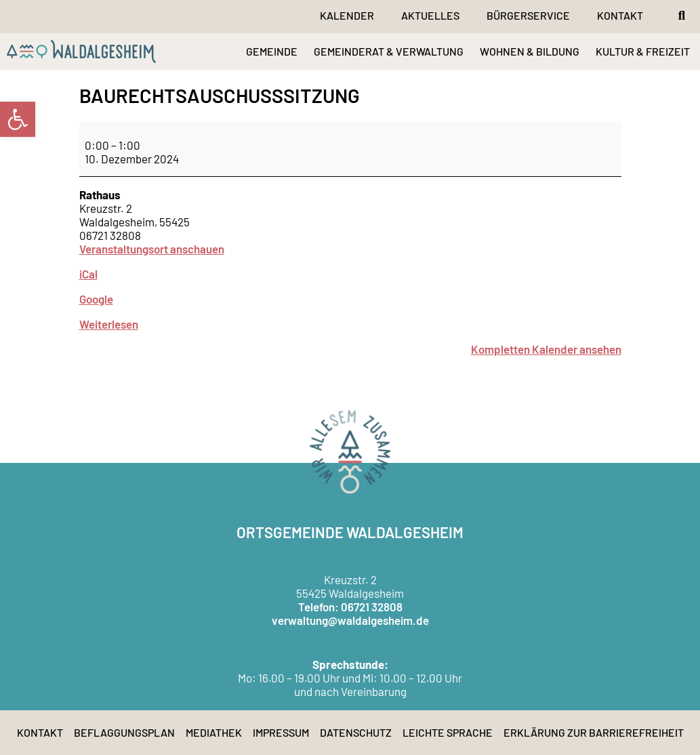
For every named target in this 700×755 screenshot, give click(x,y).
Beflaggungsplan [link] (124, 732)
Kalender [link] (347, 15)
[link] (18, 119)
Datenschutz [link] (356, 732)
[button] (682, 16)
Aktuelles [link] (430, 15)
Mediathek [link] (214, 732)
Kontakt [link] (620, 15)
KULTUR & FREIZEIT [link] (643, 51)
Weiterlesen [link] (109, 324)
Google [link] (96, 299)
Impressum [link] (281, 732)
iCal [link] (88, 274)
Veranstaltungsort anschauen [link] (152, 249)
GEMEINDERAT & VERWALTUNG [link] (389, 51)
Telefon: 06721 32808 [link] (350, 607)
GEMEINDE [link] (272, 51)
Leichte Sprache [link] (448, 732)
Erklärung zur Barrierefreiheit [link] (594, 732)
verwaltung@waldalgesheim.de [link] (350, 620)
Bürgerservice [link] (528, 15)
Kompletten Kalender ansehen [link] (546, 349)
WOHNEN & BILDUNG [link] (530, 51)
